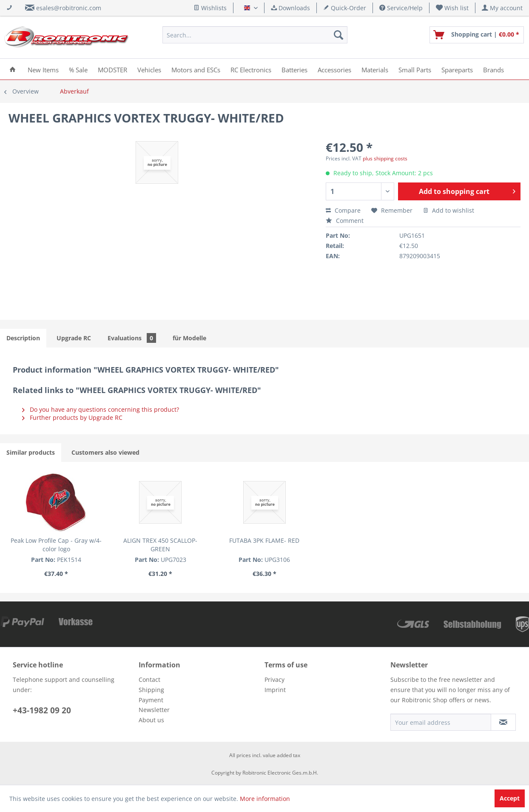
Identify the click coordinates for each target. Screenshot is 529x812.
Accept (510, 798)
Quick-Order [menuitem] (345, 8)
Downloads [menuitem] (290, 8)
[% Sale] (78, 69)
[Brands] (493, 69)
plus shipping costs (385, 158)
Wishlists (210, 8)
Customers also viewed (105, 452)
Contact (149, 680)
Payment (151, 700)
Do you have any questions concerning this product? (101, 409)
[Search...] (255, 35)
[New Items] (43, 69)
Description (23, 338)
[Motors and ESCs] (196, 69)
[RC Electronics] (251, 69)
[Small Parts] (415, 69)
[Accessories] (334, 69)
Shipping (151, 690)
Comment (345, 221)
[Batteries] (294, 69)
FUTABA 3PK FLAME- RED (264, 540)
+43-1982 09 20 (42, 710)
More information (265, 799)
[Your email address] (441, 722)
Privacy (274, 680)
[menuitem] (452, 8)
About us (151, 720)
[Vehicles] (149, 69)
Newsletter (154, 710)
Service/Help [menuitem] (401, 8)
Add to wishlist (449, 210)
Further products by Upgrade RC (72, 417)
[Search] (338, 35)
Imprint (275, 690)
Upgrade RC (74, 338)
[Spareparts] (457, 69)
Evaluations (132, 338)
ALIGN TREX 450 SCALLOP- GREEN (160, 545)
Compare (343, 210)
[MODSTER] (112, 69)
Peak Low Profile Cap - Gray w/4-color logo (56, 545)
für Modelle (189, 338)
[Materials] (375, 69)
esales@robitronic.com (69, 8)
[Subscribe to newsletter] (503, 722)
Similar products (31, 452)
